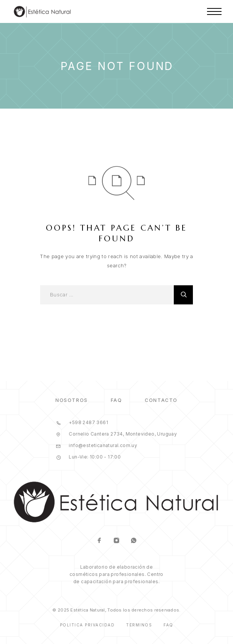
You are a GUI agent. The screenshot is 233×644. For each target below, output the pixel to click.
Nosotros (71, 400)
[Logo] (42, 11)
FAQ (117, 400)
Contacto (161, 400)
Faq (168, 625)
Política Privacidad (87, 625)
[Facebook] (100, 541)
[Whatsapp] (134, 541)
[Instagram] (117, 541)
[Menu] (214, 11)
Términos (139, 625)
